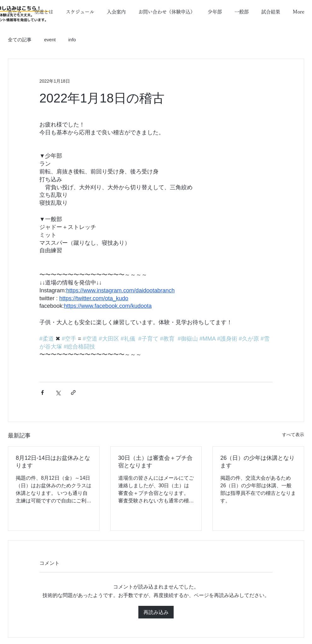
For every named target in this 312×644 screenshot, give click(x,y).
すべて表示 (293, 435)
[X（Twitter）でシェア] (58, 392)
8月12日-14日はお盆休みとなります (53, 462)
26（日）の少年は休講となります (257, 462)
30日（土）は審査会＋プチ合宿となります (155, 462)
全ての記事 (20, 40)
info (72, 40)
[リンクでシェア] (73, 392)
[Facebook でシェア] (42, 392)
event (50, 40)
